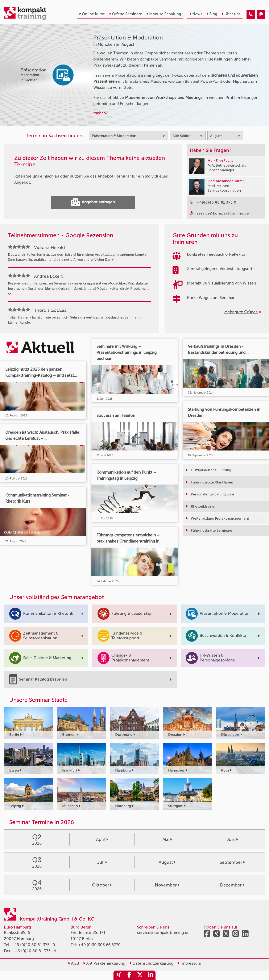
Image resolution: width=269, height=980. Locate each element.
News (196, 14)
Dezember (232, 885)
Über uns (231, 14)
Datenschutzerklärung (151, 963)
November (167, 885)
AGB (73, 963)
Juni (232, 839)
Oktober (102, 885)
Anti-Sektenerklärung (104, 963)
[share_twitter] (140, 975)
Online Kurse (92, 14)
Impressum (189, 963)
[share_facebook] (129, 975)
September (232, 862)
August (167, 862)
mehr (100, 113)
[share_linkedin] (150, 975)
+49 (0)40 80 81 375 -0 (33, 945)
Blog (212, 14)
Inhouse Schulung (164, 14)
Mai (167, 839)
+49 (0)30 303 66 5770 (99, 945)
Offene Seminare (126, 14)
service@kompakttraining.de (163, 933)
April (102, 839)
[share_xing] (119, 975)
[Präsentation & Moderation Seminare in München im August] (251, 14)
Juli (102, 862)
